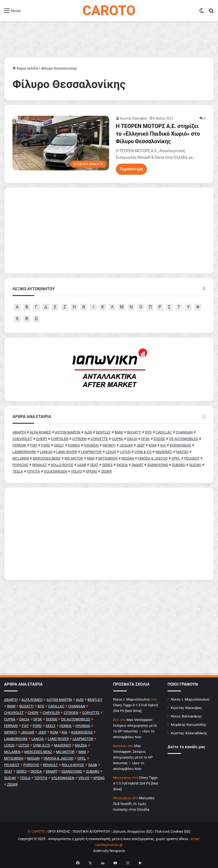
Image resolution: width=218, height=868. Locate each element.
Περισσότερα (132, 169)
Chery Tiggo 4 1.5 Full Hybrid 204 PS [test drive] (136, 783)
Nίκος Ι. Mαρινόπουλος (132, 699)
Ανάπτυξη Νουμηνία (109, 851)
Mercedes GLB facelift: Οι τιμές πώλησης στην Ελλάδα (134, 804)
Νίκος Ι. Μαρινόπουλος (190, 699)
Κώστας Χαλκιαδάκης (189, 733)
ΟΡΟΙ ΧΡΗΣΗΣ (59, 831)
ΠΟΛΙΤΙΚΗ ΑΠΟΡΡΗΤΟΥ (91, 831)
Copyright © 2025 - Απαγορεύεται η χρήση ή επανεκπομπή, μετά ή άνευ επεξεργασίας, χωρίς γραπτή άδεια (103, 839)
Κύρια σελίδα (25, 68)
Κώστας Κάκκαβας (134, 118)
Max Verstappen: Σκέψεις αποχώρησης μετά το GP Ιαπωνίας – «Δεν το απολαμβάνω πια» (133, 757)
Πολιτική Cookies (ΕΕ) (173, 831)
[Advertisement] (109, 534)
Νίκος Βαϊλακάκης (186, 716)
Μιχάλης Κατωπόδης (189, 725)
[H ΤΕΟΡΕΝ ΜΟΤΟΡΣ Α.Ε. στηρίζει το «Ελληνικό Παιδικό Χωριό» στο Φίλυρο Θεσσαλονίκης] (61, 143)
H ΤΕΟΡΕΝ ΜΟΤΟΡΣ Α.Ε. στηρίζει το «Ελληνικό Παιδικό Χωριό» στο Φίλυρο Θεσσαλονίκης (158, 134)
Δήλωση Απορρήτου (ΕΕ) (132, 831)
